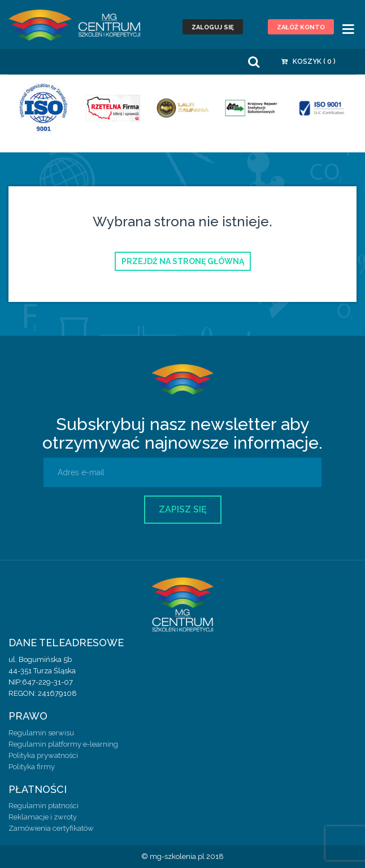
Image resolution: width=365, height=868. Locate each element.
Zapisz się (183, 509)
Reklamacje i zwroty (43, 817)
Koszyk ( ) (308, 62)
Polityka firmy (32, 767)
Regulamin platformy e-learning (63, 744)
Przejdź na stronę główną (183, 261)
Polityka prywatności (43, 755)
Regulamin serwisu (41, 733)
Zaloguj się (213, 27)
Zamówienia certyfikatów (51, 828)
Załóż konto (301, 27)
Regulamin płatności (44, 806)
